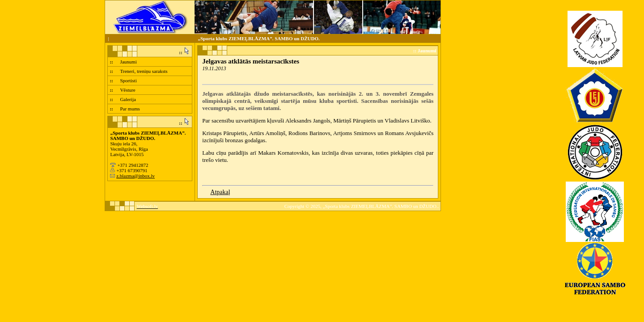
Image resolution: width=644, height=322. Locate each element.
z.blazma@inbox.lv (136, 176)
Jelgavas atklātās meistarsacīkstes (251, 61)
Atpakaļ (220, 192)
